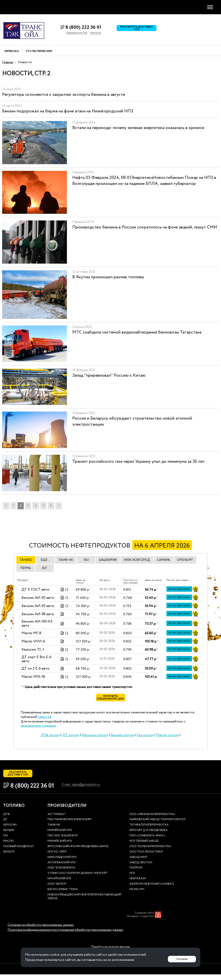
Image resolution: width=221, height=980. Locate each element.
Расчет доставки (182, 590)
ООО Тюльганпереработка (150, 852)
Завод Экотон (141, 868)
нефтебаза (138, 884)
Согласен (180, 957)
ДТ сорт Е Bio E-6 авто (36, 659)
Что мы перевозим (39, 51)
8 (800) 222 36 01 (83, 27)
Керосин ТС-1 (33, 650)
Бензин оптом (123, 738)
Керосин (10, 831)
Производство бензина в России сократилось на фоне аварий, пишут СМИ (145, 227)
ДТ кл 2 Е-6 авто (36, 669)
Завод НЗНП (138, 863)
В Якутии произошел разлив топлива (108, 277)
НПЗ (132, 879)
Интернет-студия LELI (140, 922)
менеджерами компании (38, 729)
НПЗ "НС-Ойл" (57, 858)
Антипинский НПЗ (62, 868)
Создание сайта (144, 919)
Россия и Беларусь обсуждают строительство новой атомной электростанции (132, 421)
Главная (8, 62)
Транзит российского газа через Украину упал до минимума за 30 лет (139, 462)
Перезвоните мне (77, 33)
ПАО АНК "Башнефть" (63, 841)
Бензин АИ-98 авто (38, 614)
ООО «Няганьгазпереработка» (152, 820)
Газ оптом (145, 738)
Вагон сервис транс (63, 895)
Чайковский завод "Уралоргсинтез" (158, 825)
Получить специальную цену (111, 699)
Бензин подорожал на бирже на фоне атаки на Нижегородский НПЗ (68, 111)
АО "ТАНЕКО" (56, 820)
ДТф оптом (50, 738)
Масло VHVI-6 (33, 641)
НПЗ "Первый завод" (144, 847)
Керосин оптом (95, 738)
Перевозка (12, 51)
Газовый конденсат (19, 852)
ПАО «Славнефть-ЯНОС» (147, 841)
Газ (6, 841)
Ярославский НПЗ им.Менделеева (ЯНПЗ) (78, 852)
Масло (9, 847)
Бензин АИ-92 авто (38, 598)
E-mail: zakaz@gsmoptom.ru (85, 791)
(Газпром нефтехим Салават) (152, 890)
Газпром (136, 874)
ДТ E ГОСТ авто (35, 589)
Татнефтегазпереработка (149, 831)
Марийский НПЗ (60, 836)
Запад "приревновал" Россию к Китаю (109, 375)
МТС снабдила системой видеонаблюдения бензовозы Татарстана (137, 332)
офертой (45, 720)
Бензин (9, 836)
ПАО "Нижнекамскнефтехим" (70, 825)
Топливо (14, 811)
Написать (96, 33)
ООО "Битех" (57, 890)
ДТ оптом (71, 738)
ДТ (5, 825)
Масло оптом (167, 738)
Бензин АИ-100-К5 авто (37, 624)
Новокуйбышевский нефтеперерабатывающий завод (84, 902)
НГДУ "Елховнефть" (62, 874)
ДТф (6, 820)
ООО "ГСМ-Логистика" (146, 858)
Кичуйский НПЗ (59, 884)
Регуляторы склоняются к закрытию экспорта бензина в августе (64, 95)
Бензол (9, 858)
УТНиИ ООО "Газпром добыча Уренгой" (77, 879)
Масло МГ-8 (31, 633)
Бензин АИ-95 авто (38, 606)
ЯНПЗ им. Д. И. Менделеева (148, 836)
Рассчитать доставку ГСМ (139, 30)
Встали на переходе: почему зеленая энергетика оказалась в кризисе (138, 128)
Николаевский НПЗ (62, 863)
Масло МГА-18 (33, 677)
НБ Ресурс (137, 895)
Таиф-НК (54, 831)
